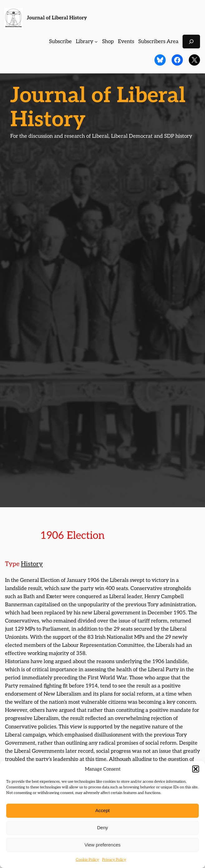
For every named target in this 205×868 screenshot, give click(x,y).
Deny (102, 828)
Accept (103, 810)
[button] (196, 769)
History (32, 564)
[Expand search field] (191, 41)
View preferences (103, 845)
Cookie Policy (87, 860)
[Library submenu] (96, 42)
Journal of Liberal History (57, 18)
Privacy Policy (114, 860)
